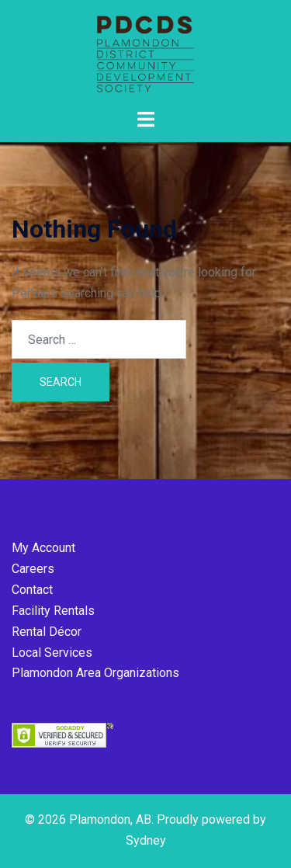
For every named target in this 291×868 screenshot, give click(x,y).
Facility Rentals (53, 611)
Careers (33, 569)
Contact (32, 590)
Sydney (146, 840)
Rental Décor (47, 632)
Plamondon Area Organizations (95, 673)
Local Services (52, 653)
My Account (43, 548)
